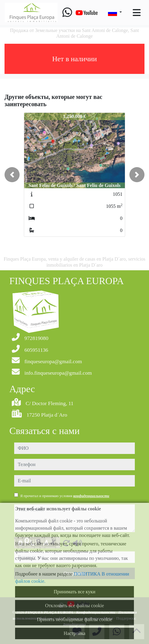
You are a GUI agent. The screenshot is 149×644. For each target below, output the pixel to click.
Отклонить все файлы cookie (74, 606)
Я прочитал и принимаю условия (65, 496)
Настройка (74, 633)
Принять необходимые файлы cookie (75, 619)
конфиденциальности (91, 496)
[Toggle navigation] (137, 13)
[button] (12, 175)
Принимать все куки (74, 592)
